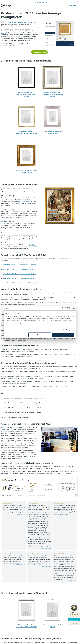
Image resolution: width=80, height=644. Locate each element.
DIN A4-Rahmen (23, 202)
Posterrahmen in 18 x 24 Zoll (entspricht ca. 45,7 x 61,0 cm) (19, 274)
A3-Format (22, 212)
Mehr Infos (73, 495)
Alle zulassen (63, 335)
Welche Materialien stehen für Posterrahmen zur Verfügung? (22, 403)
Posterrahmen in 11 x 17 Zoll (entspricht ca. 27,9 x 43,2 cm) (19, 265)
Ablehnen (40, 335)
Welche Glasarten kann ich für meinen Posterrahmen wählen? (22, 408)
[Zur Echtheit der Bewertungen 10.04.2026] (74, 623)
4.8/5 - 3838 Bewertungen (39, 2)
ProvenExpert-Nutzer (46, 548)
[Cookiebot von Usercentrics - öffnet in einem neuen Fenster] (64, 308)
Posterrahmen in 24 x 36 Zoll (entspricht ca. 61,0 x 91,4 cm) (19, 278)
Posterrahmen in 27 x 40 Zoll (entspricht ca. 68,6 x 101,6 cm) (20, 283)
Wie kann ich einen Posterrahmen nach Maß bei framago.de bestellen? (25, 398)
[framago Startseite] (6, 5)
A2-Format (7, 223)
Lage (4, 429)
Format (7, 235)
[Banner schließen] (74, 308)
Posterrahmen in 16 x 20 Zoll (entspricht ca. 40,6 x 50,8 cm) (19, 269)
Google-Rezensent (21, 514)
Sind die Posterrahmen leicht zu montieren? (17, 418)
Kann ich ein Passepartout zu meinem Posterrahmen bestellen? (23, 413)
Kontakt (29, 453)
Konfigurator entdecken (39, 52)
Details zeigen (67, 330)
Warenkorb (73, 5)
